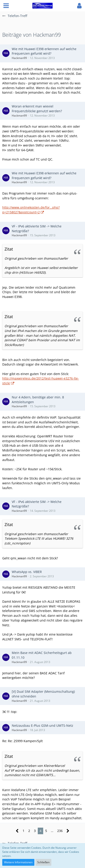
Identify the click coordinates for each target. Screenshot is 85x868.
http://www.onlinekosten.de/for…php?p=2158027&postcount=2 (31, 210)
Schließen (43, 862)
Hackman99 (19, 58)
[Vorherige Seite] (17, 831)
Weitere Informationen (18, 862)
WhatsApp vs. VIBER (27, 572)
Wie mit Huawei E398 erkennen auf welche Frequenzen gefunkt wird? (44, 51)
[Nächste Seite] (68, 831)
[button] (6, 6)
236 (60, 831)
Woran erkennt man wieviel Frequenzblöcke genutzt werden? (37, 109)
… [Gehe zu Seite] (52, 831)
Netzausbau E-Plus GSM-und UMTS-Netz (42, 725)
